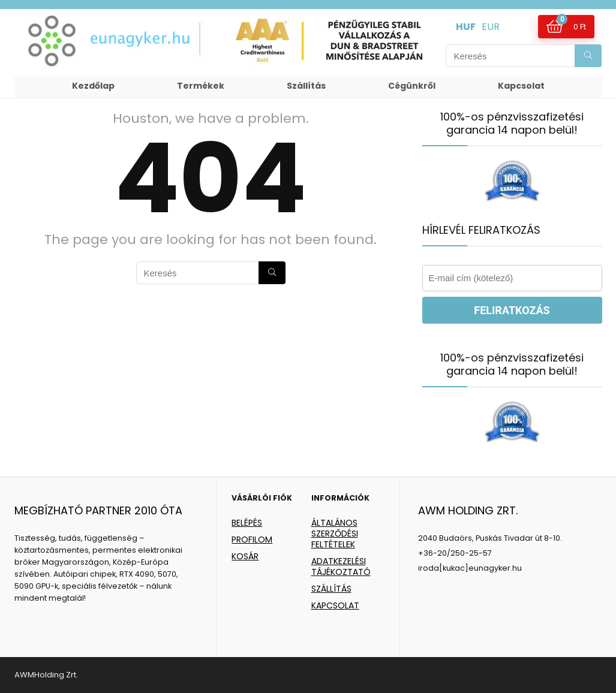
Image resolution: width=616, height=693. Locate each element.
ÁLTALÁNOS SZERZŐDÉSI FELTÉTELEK (335, 534)
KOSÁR (245, 556)
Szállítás (306, 86)
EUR (491, 27)
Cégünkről (412, 86)
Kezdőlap (93, 86)
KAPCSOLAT (335, 605)
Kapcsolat (521, 86)
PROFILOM (252, 540)
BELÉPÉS (247, 523)
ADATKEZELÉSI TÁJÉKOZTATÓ (341, 567)
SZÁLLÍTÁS (331, 589)
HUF (466, 27)
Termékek (201, 86)
